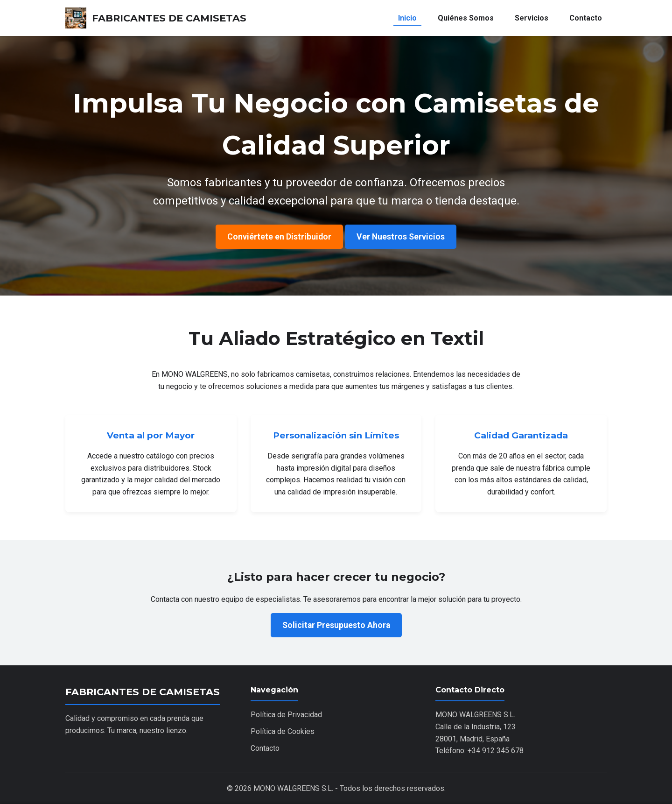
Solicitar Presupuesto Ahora (336, 625)
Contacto (586, 18)
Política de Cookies (283, 731)
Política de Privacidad (286, 715)
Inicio (407, 18)
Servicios (532, 18)
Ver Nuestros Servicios (401, 237)
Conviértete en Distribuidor (279, 237)
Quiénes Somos (466, 18)
